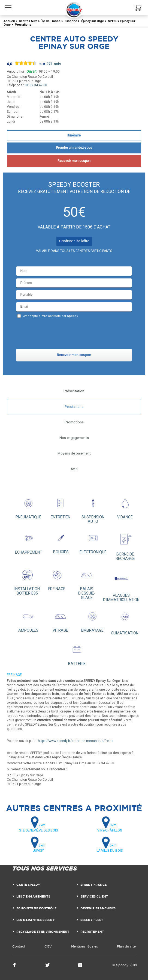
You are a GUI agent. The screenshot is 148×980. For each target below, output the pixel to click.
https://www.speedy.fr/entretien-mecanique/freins (76, 741)
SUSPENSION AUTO (93, 509)
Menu (8, 5)
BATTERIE (77, 653)
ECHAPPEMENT (29, 542)
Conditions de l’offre (74, 241)
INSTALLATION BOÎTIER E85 (27, 581)
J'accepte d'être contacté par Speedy (51, 316)
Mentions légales (84, 946)
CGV (48, 946)
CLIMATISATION (125, 621)
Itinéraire (74, 135)
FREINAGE (57, 579)
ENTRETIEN (61, 507)
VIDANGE (125, 507)
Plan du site (126, 946)
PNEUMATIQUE (28, 507)
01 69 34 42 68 (36, 85)
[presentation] (58, 335)
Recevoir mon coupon (74, 161)
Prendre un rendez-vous (74, 148)
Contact (19, 946)
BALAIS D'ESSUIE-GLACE (87, 583)
